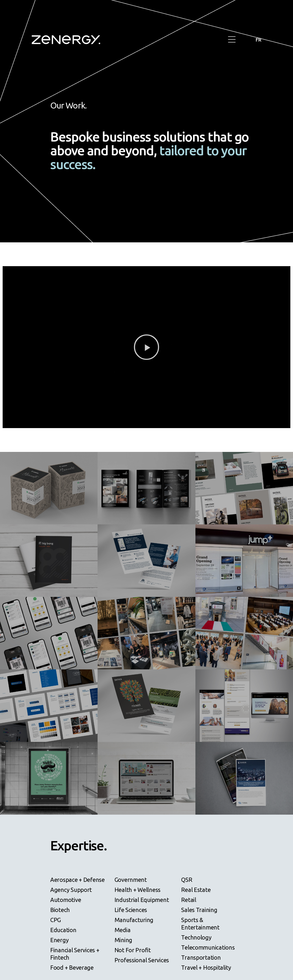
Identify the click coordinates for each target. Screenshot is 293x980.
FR (258, 40)
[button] (232, 40)
